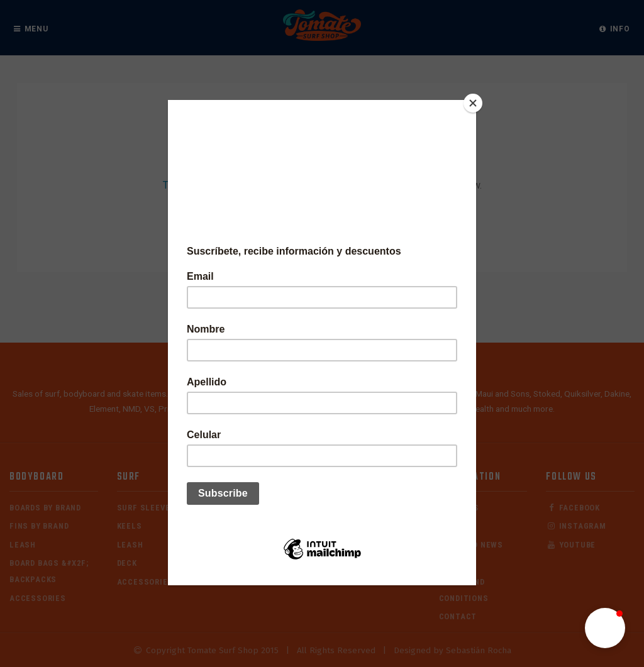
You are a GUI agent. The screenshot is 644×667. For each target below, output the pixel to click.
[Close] (473, 103)
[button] (605, 628)
